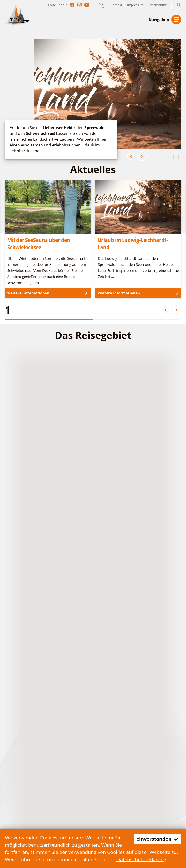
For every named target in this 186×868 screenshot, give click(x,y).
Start (102, 4)
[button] (179, 5)
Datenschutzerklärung (141, 859)
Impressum (135, 5)
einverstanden (158, 839)
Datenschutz (158, 5)
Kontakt (116, 5)
